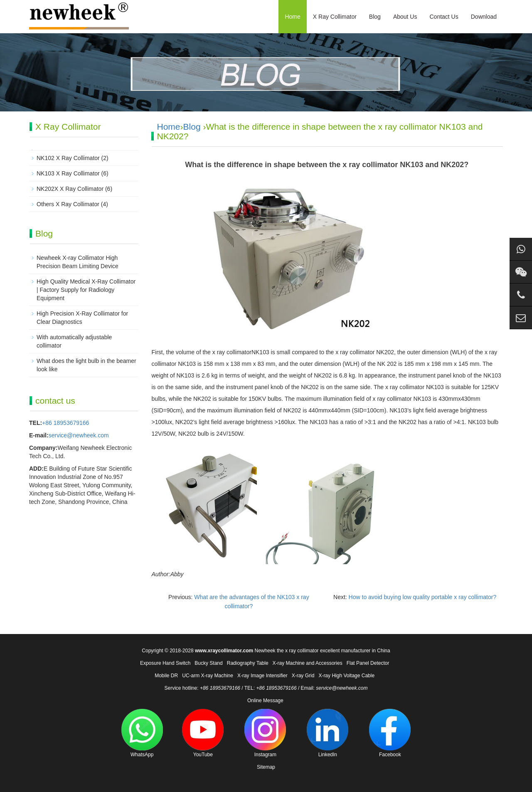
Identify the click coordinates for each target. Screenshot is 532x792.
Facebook (390, 733)
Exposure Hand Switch (165, 663)
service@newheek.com (79, 435)
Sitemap (266, 767)
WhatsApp (142, 733)
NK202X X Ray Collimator (70, 189)
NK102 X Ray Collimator (68, 158)
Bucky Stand (208, 663)
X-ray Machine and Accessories (308, 663)
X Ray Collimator (335, 17)
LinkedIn (328, 733)
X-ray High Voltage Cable (346, 676)
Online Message (265, 701)
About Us (405, 17)
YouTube (203, 733)
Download (484, 17)
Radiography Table (248, 663)
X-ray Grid (303, 676)
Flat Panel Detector (368, 663)
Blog (375, 17)
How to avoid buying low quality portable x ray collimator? (423, 597)
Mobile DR (166, 676)
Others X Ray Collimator (68, 204)
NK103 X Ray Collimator (68, 173)
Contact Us (444, 17)
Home (292, 17)
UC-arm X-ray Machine (208, 676)
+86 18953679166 (65, 423)
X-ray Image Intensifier (262, 676)
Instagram (265, 733)
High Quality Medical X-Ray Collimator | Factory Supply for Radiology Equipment (86, 290)
